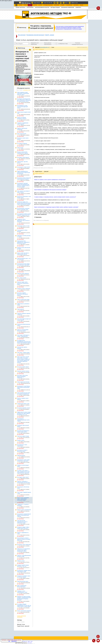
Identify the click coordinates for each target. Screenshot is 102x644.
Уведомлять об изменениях (35, 44)
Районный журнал (21, 456)
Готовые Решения (48, 5)
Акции (81, 5)
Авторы (35, 5)
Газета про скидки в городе (23, 436)
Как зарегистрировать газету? (24, 408)
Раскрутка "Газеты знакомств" (24, 289)
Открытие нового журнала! (23, 274)
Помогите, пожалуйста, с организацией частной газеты (24, 482)
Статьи (25, 5)
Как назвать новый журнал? (23, 157)
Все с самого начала (22, 278)
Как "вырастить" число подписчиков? (22, 445)
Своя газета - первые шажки (23, 353)
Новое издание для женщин (23, 382)
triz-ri (66, 3)
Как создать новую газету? (23, 477)
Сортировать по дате (27, 90)
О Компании (69, 5)
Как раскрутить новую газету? (24, 167)
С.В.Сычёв (29, 643)
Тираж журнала (21, 309)
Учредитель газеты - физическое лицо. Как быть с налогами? (24, 220)
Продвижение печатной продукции (35, 35)
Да (9, 641)
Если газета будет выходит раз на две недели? (24, 319)
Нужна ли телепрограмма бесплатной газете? (23, 330)
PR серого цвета (21, 269)
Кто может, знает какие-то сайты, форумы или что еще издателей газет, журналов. (23, 472)
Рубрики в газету (21, 561)
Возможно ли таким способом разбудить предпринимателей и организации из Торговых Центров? (24, 598)
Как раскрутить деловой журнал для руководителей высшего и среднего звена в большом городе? (23, 185)
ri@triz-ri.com (74, 3)
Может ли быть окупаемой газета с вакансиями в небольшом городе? (23, 499)
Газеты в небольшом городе (23, 299)
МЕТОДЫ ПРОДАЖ (55, 7)
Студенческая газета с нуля (23, 404)
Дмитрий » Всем (21, 624)
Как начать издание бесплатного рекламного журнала (23, 294)
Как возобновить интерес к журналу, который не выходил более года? (24, 539)
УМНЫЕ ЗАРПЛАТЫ (20, 7)
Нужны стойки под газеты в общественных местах (23, 254)
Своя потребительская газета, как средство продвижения (24, 393)
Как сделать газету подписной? (24, 545)
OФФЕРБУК (78, 7)
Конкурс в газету (21, 440)
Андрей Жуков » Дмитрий (23, 626)
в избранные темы (63, 44)
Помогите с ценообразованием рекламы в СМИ (24, 556)
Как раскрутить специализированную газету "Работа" (23, 420)
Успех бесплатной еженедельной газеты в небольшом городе (22, 522)
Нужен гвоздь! (20, 148)
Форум (30, 5)
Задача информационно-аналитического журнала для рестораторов (24, 172)
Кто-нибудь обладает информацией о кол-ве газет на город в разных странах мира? (24, 605)
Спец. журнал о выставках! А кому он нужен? (24, 192)
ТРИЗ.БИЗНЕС (30, 7)
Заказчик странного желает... (23, 371)
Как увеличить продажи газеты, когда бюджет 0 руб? (24, 571)
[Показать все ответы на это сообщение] (43, 168)
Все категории (22, 35)
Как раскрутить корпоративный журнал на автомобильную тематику (24, 515)
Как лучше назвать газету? (23, 367)
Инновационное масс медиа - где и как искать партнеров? (24, 264)
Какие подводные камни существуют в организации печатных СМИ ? (23, 93)
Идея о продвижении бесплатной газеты (22, 586)
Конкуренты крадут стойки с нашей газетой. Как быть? (23, 528)
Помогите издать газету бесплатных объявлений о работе (23, 283)
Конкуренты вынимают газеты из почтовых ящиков (24, 577)
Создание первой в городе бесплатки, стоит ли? (23, 566)
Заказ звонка (37, 3)
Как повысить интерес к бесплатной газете (22, 451)
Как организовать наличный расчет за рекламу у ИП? (23, 209)
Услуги (40, 5)
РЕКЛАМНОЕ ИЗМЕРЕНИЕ (68, 7)
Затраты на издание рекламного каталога (22, 118)
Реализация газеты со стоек (23, 226)
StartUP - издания (50, 35)
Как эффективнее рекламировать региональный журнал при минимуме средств (24, 342)
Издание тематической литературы (22, 129)
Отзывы (62, 5)
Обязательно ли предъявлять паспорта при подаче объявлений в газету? (24, 550)
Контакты (76, 5)
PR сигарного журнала (22, 143)
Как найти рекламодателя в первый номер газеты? (23, 431)
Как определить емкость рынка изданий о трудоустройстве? (24, 214)
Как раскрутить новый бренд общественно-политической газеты (23, 387)
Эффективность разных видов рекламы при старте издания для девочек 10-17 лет (24, 413)
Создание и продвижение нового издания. (23, 123)
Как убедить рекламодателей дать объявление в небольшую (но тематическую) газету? (24, 100)
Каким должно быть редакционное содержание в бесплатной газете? (23, 242)
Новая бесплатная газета (23, 581)
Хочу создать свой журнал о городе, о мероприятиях (23, 336)
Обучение (57, 5)
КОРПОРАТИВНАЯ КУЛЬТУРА (42, 7)
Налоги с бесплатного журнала (24, 611)
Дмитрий (37, 47)
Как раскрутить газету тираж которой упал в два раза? (23, 460)
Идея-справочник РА (22, 134)
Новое (21, 5)
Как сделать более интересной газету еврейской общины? (24, 178)
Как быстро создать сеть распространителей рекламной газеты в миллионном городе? (24, 203)
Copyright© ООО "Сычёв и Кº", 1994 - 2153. (24, 642)
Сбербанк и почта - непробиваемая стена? (22, 592)
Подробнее (14, 641)
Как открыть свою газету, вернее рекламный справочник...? (23, 377)
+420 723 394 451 (48, 3)
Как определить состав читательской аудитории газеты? (23, 107)
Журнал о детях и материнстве (24, 510)
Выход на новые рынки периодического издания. (23, 153)
